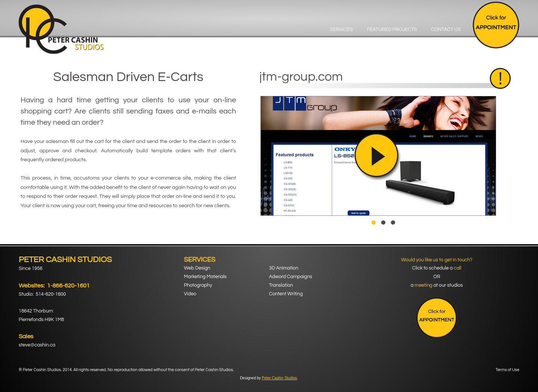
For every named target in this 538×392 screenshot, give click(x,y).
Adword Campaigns (291, 277)
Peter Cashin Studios (279, 378)
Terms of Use (508, 370)
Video (190, 294)
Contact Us (446, 29)
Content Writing (286, 294)
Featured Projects (392, 29)
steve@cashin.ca (37, 345)
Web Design (197, 268)
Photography (198, 285)
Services (342, 29)
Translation (281, 285)
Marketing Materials (205, 277)
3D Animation (284, 268)
